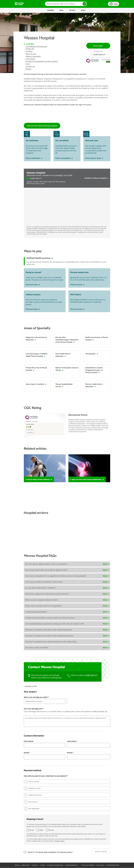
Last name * (72, 741)
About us (17, 865)
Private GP (30, 49)
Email (32, 830)
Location (29, 51)
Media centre (26, 865)
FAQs (28, 64)
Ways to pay (31, 54)
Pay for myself (32, 782)
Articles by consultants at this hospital (42, 61)
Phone (51, 830)
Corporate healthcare (71, 865)
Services (72, 10)
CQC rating (30, 59)
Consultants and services (36, 46)
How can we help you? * (34, 709)
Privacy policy (100, 865)
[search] (66, 4)
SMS (41, 830)
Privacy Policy (59, 841)
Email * (27, 753)
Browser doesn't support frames (67, 115)
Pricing (28, 69)
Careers (43, 865)
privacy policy (66, 852)
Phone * (70, 753)
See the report (30, 433)
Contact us (30, 66)
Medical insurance (33, 795)
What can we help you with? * (36, 697)
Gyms (61, 10)
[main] (67, 438)
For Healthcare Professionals (55, 865)
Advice (83, 10)
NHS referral (31, 802)
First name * (29, 741)
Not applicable (32, 809)
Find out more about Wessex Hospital (42, 126)
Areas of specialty (33, 56)
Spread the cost (33, 788)
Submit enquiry (101, 852)
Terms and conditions (88, 865)
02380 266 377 (91, 675)
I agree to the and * (50, 852)
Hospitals (51, 10)
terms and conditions (47, 852)
